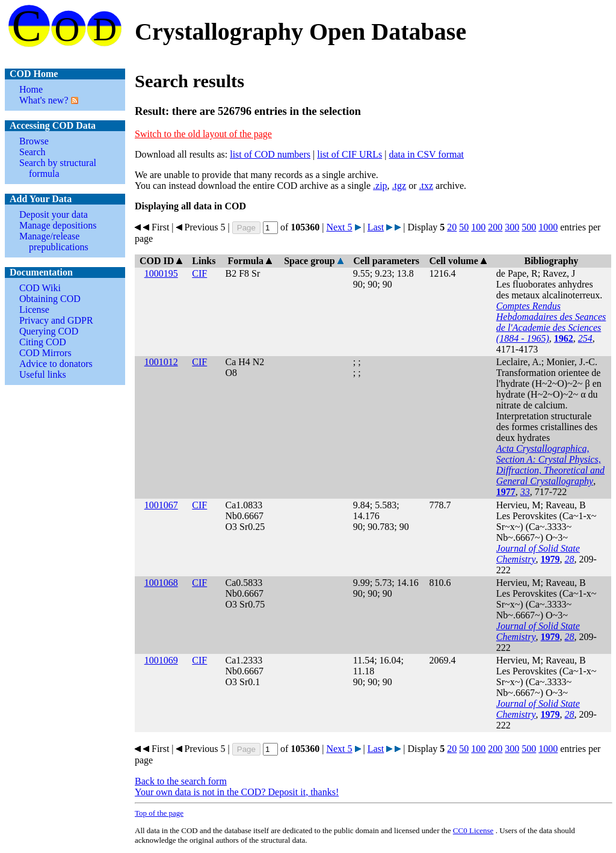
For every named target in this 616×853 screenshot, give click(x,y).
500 (529, 227)
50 (464, 227)
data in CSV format (426, 154)
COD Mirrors (45, 353)
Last (376, 227)
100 (478, 227)
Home (31, 89)
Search (32, 152)
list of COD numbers (270, 154)
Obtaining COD (50, 299)
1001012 (161, 362)
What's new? (44, 100)
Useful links (43, 374)
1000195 (161, 273)
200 (495, 227)
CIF (199, 273)
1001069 (161, 660)
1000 (548, 227)
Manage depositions (58, 225)
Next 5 (339, 227)
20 (452, 227)
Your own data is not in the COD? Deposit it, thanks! (237, 792)
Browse (34, 141)
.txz (426, 186)
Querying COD (49, 331)
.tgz (399, 186)
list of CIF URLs (350, 154)
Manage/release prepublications (54, 242)
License (34, 309)
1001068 (161, 583)
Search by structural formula (58, 168)
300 (512, 227)
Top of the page (159, 813)
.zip (380, 186)
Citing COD (43, 342)
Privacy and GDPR (56, 320)
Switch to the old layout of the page (203, 134)
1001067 (161, 505)
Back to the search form (181, 781)
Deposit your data (54, 214)
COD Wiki (40, 288)
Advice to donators (56, 364)
